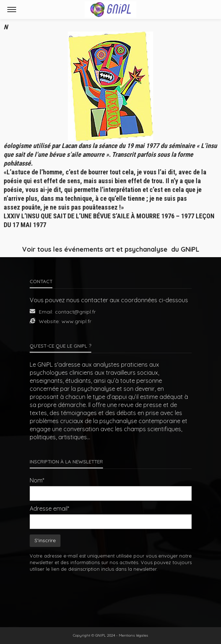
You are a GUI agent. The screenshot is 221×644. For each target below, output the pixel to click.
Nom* (37, 480)
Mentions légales (133, 635)
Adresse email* (49, 508)
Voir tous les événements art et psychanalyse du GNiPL (111, 249)
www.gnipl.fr (76, 321)
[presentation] (111, 595)
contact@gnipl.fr (75, 312)
